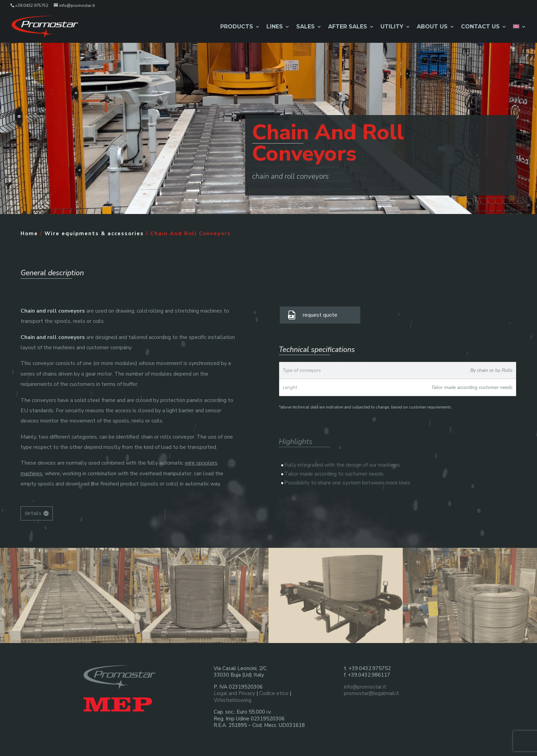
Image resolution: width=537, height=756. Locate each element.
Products (237, 27)
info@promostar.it (365, 687)
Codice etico (274, 693)
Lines (275, 27)
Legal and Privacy (234, 693)
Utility (392, 27)
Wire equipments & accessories (94, 234)
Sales (305, 27)
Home (29, 234)
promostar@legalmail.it (371, 693)
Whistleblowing (233, 700)
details (33, 513)
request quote (320, 315)
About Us (432, 27)
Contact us (480, 27)
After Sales (348, 27)
